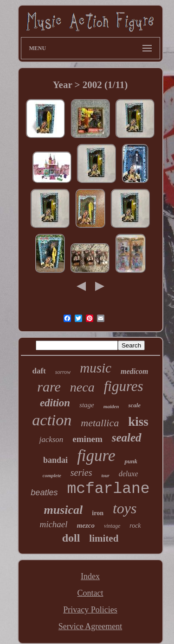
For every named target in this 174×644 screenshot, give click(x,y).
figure (96, 456)
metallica (100, 423)
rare (49, 387)
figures (124, 386)
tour (106, 476)
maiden (111, 406)
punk (131, 461)
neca (82, 387)
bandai (55, 460)
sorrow (63, 372)
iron (98, 513)
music (96, 368)
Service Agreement (90, 626)
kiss (138, 422)
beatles (44, 492)
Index (90, 576)
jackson (51, 439)
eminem (87, 439)
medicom (135, 371)
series (81, 473)
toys (125, 508)
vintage (112, 526)
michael (53, 524)
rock (135, 526)
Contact (90, 593)
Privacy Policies (90, 610)
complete (52, 475)
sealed (127, 438)
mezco (86, 525)
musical (64, 510)
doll (71, 538)
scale (134, 405)
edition (55, 403)
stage (87, 405)
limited (104, 538)
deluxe (129, 474)
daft (39, 371)
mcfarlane (108, 489)
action (52, 420)
